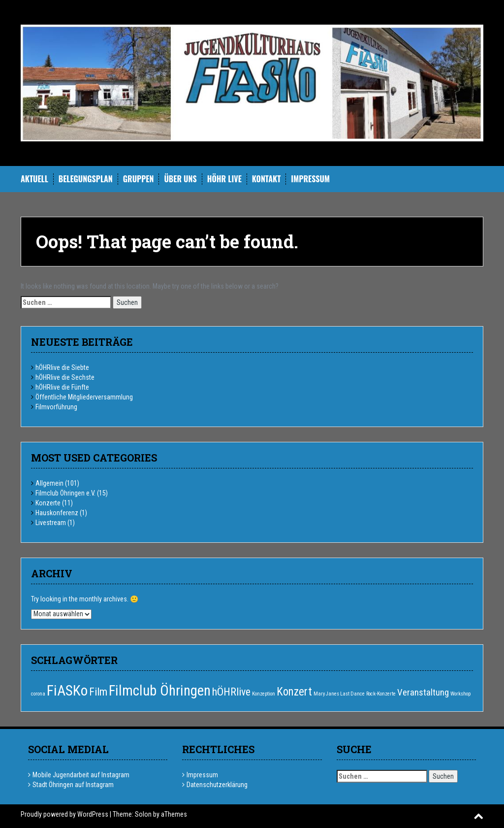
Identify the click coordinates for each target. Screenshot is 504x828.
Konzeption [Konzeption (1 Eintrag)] (264, 694)
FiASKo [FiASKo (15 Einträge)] (67, 691)
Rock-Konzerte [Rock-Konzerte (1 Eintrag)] (381, 694)
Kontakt (266, 179)
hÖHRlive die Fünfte (62, 387)
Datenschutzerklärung (217, 785)
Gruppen (139, 179)
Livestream (51, 523)
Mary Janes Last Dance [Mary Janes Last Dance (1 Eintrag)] (339, 694)
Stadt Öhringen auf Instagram (73, 785)
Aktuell (34, 179)
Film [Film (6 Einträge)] (98, 692)
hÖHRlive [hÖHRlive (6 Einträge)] (231, 692)
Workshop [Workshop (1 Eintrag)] (460, 694)
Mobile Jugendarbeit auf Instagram (81, 775)
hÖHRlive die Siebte (62, 367)
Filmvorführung (56, 407)
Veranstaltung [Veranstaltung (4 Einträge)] (423, 692)
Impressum (310, 179)
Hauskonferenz (57, 513)
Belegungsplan (86, 179)
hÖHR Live (224, 179)
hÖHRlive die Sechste (65, 377)
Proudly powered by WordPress (64, 814)
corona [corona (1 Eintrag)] (38, 694)
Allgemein (49, 483)
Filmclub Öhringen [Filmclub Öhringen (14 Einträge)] (160, 691)
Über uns (180, 179)
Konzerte (48, 503)
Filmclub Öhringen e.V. (65, 493)
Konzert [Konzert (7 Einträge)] (294, 692)
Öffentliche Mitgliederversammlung (84, 397)
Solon (143, 814)
